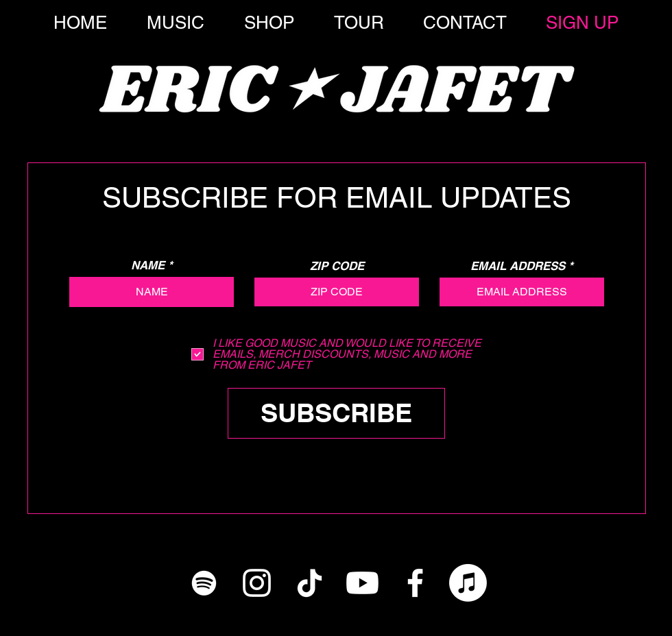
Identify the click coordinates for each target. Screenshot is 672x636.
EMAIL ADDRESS (518, 266)
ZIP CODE (337, 266)
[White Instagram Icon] (257, 583)
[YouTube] (362, 583)
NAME (148, 266)
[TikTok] (310, 583)
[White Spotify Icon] (204, 583)
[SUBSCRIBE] (336, 413)
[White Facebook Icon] (415, 583)
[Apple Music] (468, 583)
